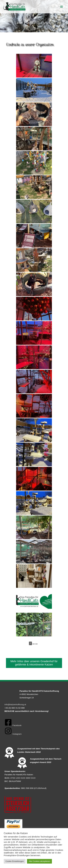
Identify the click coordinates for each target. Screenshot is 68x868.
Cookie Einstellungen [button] (15, 861)
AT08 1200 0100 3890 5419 (23, 778)
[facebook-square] (13, 725)
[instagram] (13, 734)
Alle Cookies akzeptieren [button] (39, 861)
